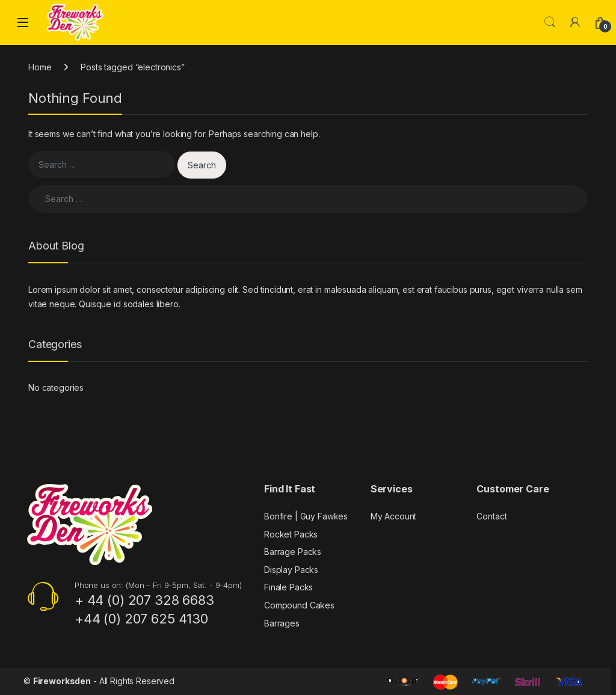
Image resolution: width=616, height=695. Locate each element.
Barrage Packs (293, 552)
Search (550, 22)
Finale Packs (288, 587)
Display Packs (291, 570)
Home (40, 67)
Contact (491, 516)
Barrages (282, 623)
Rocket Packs (291, 534)
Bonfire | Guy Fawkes (306, 516)
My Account (394, 516)
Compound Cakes (299, 605)
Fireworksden (62, 681)
